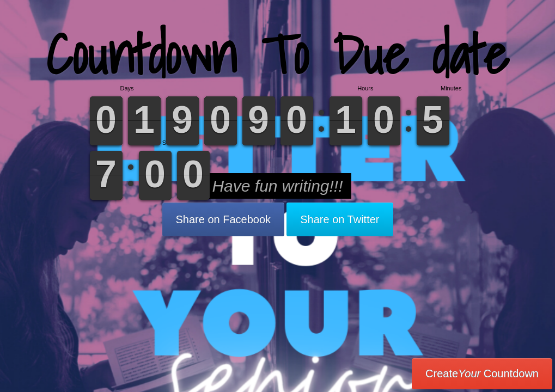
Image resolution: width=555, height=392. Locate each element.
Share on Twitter (340, 219)
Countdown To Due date (277, 54)
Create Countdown (482, 373)
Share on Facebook (224, 219)
